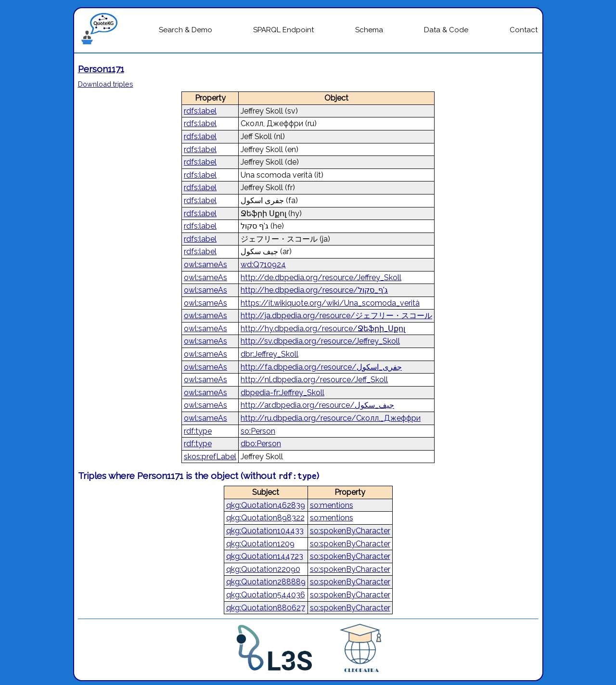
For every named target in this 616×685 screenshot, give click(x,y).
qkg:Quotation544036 (266, 595)
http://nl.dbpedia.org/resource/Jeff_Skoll (314, 380)
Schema (369, 30)
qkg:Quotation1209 (260, 544)
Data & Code (446, 30)
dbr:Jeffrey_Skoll (269, 354)
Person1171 (101, 69)
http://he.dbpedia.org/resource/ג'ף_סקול (314, 290)
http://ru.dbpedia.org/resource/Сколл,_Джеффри (331, 418)
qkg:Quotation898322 (265, 518)
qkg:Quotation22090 (263, 569)
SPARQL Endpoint (283, 30)
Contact (524, 30)
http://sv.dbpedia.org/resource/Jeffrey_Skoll (320, 341)
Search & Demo (186, 30)
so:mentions (332, 505)
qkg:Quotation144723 (265, 556)
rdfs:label (200, 111)
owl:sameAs (205, 265)
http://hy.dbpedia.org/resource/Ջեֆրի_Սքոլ (323, 329)
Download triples (106, 84)
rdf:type (198, 431)
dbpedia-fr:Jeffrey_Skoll (282, 393)
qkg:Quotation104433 (265, 531)
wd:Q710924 (263, 265)
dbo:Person (261, 444)
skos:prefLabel (210, 457)
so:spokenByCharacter (350, 531)
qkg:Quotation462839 (266, 505)
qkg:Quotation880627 (266, 608)
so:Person (258, 431)
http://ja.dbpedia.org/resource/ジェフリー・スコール (336, 316)
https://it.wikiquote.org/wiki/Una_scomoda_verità (330, 303)
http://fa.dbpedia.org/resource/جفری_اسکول (321, 367)
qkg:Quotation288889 (266, 582)
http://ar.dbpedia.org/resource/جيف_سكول (317, 405)
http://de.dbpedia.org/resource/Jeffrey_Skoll (321, 278)
